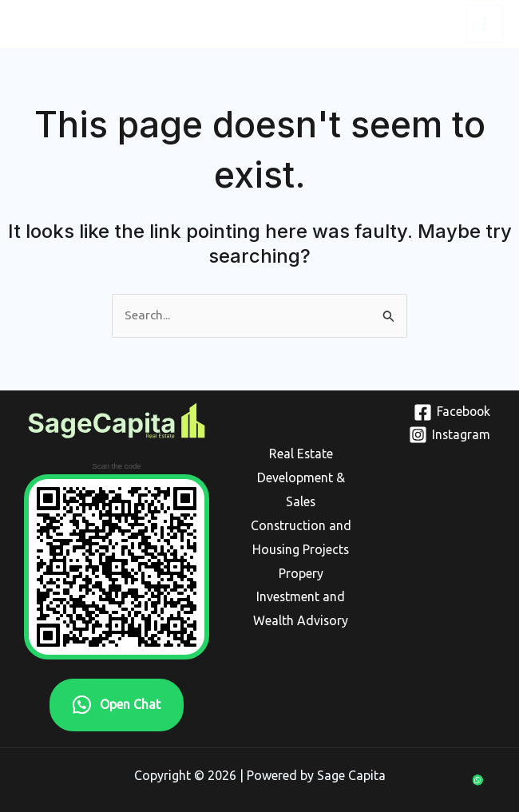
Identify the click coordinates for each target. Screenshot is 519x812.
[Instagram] (444, 435)
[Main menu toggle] (485, 24)
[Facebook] (444, 412)
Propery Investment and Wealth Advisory (301, 596)
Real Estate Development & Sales (301, 477)
